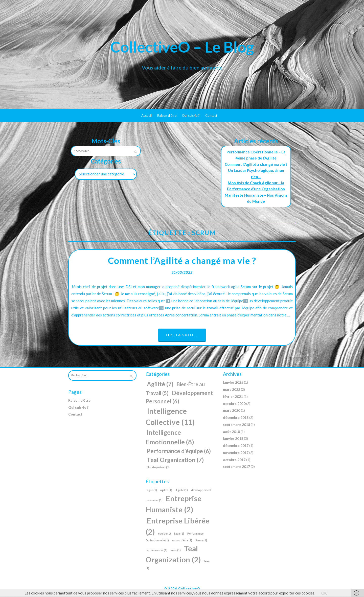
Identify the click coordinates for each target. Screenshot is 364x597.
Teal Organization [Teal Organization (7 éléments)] (175, 460)
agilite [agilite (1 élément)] (166, 490)
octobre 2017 (234, 460)
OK (324, 593)
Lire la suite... (182, 335)
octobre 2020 (234, 404)
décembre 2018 (236, 418)
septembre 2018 (236, 425)
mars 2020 (232, 411)
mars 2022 (232, 390)
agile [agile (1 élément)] (152, 490)
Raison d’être (167, 116)
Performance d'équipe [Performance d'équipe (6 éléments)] (179, 452)
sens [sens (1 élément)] (176, 551)
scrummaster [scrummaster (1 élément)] (157, 551)
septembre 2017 (236, 467)
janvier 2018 (233, 439)
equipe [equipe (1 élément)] (164, 534)
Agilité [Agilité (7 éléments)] (160, 385)
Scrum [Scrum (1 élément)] (201, 541)
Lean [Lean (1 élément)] (179, 534)
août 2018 (231, 432)
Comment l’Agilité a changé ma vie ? (256, 164)
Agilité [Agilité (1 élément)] (182, 490)
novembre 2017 (236, 453)
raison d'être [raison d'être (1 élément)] (182, 541)
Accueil (146, 116)
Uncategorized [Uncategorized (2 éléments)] (158, 468)
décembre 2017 (236, 446)
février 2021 (233, 397)
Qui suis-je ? (191, 116)
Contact (211, 116)
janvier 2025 (233, 383)
